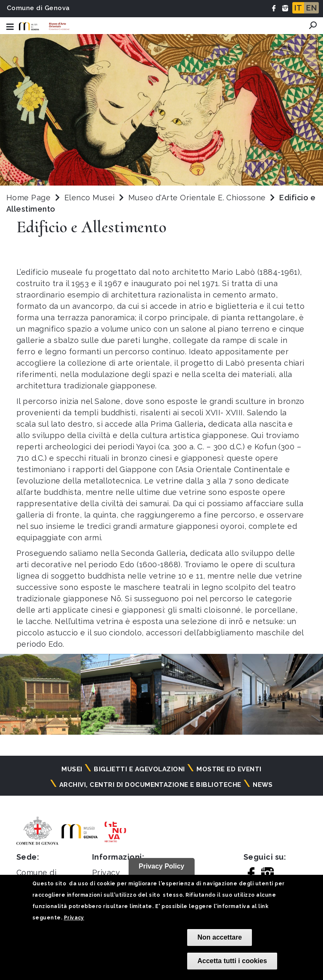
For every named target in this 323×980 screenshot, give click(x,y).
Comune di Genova (38, 8)
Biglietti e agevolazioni (139, 769)
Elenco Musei (90, 198)
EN (311, 8)
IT (298, 8)
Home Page (28, 198)
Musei (72, 769)
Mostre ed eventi (229, 769)
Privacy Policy (162, 866)
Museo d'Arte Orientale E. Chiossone (198, 198)
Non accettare (220, 937)
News (263, 785)
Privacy (74, 918)
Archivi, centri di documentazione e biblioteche (150, 785)
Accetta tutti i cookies (232, 961)
